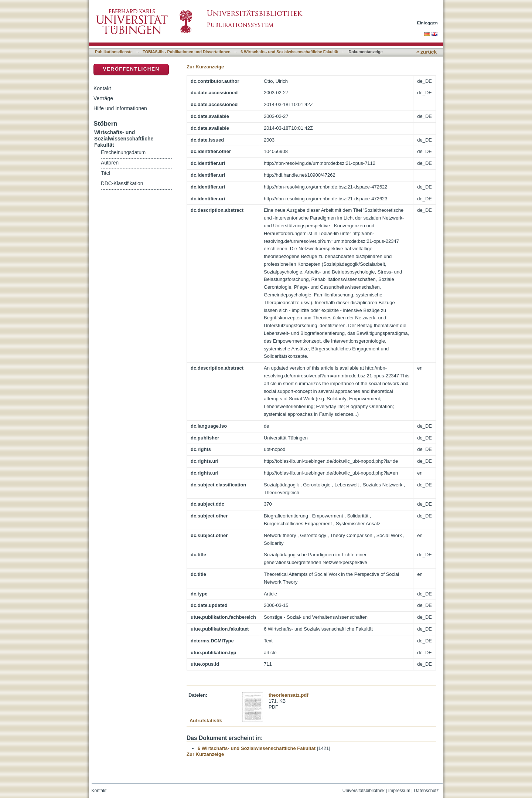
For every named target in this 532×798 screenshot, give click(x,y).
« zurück (427, 52)
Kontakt (102, 88)
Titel (105, 173)
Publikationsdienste (114, 52)
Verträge (103, 98)
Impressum (399, 791)
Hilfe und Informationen (120, 108)
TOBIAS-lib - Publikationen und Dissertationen (187, 52)
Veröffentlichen (131, 69)
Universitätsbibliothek (364, 791)
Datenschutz (426, 791)
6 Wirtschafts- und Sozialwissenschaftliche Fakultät (289, 52)
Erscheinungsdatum (123, 152)
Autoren (110, 163)
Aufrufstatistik (206, 721)
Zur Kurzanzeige (205, 67)
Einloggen (428, 23)
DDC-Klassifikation (122, 184)
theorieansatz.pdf (289, 695)
